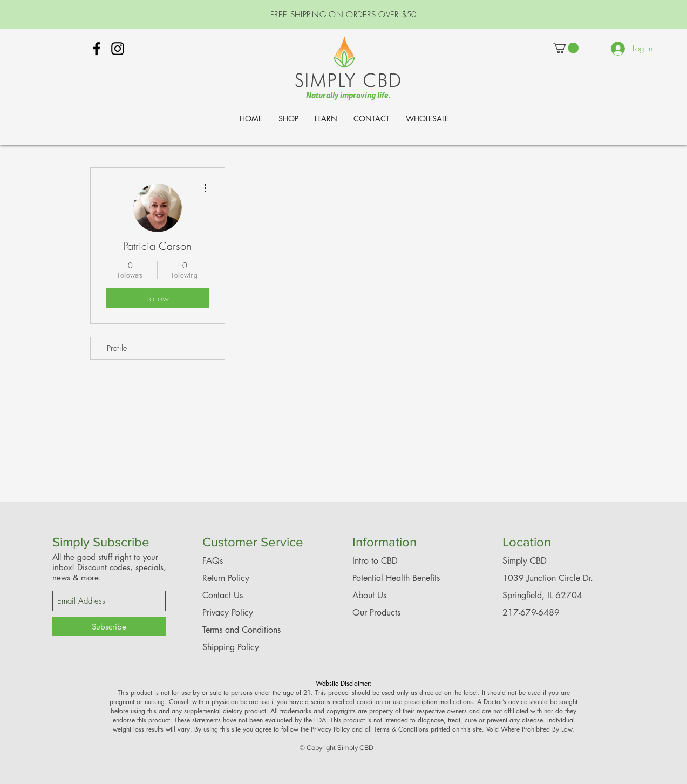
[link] (566, 48)
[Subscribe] (109, 627)
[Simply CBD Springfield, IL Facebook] (97, 49)
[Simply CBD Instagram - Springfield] (118, 49)
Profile (117, 348)
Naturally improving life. (348, 96)
